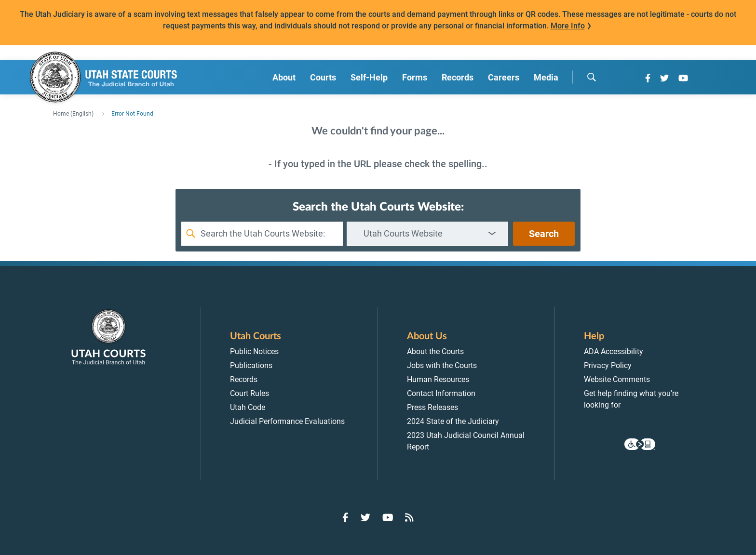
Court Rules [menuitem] (250, 393)
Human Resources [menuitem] (438, 379)
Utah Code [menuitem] (248, 407)
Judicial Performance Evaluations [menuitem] (287, 421)
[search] (592, 77)
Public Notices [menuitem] (254, 351)
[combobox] (427, 234)
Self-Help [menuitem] (369, 77)
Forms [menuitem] (415, 77)
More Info (568, 26)
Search (544, 234)
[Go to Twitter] (664, 78)
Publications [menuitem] (251, 365)
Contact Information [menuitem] (441, 393)
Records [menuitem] (458, 77)
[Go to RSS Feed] (409, 517)
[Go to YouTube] (683, 78)
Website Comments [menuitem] (617, 379)
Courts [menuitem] (323, 77)
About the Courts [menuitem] (435, 351)
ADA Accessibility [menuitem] (614, 351)
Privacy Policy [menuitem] (608, 365)
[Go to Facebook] (648, 78)
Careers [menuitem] (504, 77)
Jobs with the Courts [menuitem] (442, 365)
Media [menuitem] (546, 77)
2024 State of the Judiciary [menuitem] (453, 421)
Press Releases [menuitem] (432, 407)
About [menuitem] (284, 77)
